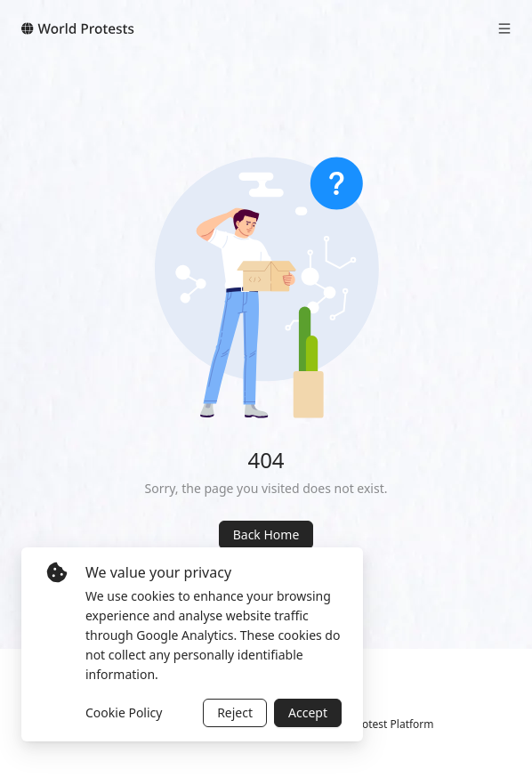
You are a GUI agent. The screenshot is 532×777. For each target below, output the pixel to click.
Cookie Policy (124, 712)
